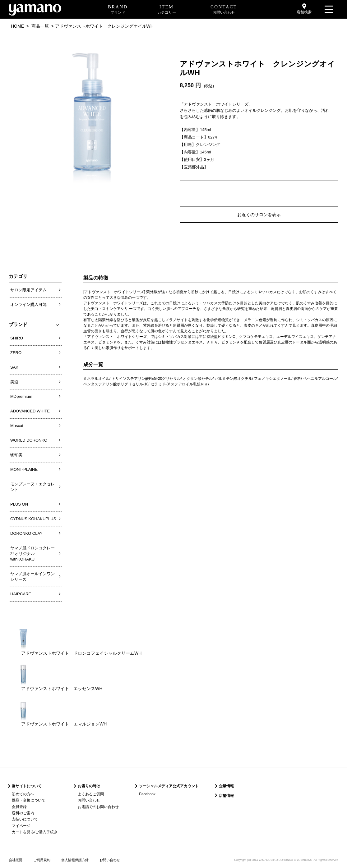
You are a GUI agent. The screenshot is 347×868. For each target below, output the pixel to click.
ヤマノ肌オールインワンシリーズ (32, 577)
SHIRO (17, 338)
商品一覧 (40, 26)
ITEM (167, 10)
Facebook (147, 794)
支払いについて (25, 819)
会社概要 (16, 860)
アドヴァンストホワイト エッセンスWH (62, 688)
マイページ (21, 826)
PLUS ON (19, 504)
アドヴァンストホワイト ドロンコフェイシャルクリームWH (81, 653)
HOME (17, 26)
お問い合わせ (89, 800)
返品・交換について (29, 800)
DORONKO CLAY (26, 533)
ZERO (16, 353)
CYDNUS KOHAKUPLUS (33, 519)
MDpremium (21, 396)
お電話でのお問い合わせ (98, 807)
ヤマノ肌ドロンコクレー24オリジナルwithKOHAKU (32, 554)
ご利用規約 (42, 860)
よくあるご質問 (91, 794)
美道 (14, 382)
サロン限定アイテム (28, 290)
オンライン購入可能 (28, 304)
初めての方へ (23, 794)
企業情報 (226, 786)
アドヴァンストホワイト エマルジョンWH (64, 724)
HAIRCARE (21, 594)
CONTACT (224, 10)
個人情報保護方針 (75, 860)
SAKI (15, 367)
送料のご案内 (23, 813)
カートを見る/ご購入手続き (35, 832)
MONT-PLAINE (24, 469)
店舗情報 (226, 796)
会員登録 (19, 807)
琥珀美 (16, 455)
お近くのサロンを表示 (259, 215)
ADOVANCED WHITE (30, 411)
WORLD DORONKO (29, 440)
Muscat (17, 426)
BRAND (118, 10)
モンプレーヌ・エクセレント (32, 487)
